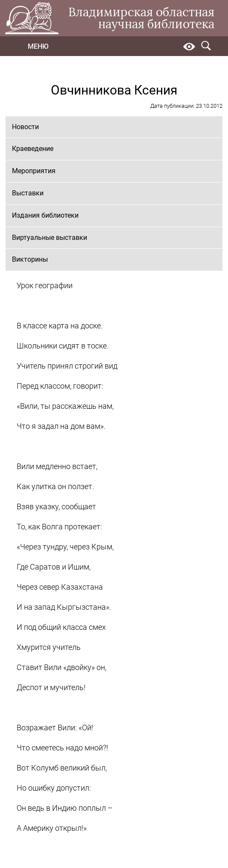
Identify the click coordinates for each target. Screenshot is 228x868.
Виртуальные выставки (50, 238)
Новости (25, 127)
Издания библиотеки (45, 215)
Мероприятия (34, 171)
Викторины (30, 259)
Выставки (28, 193)
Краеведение (33, 149)
